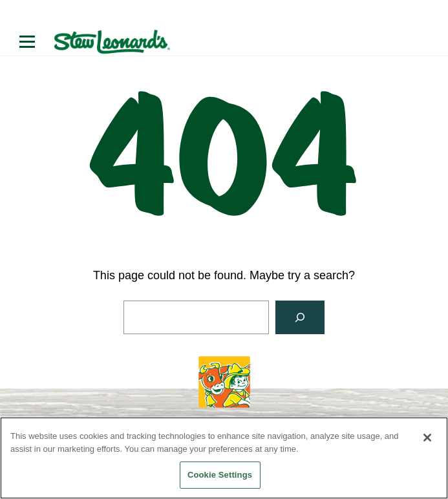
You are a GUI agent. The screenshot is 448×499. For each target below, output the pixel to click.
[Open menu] (27, 42)
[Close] (427, 438)
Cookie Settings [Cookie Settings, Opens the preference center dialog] (220, 475)
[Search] (300, 317)
